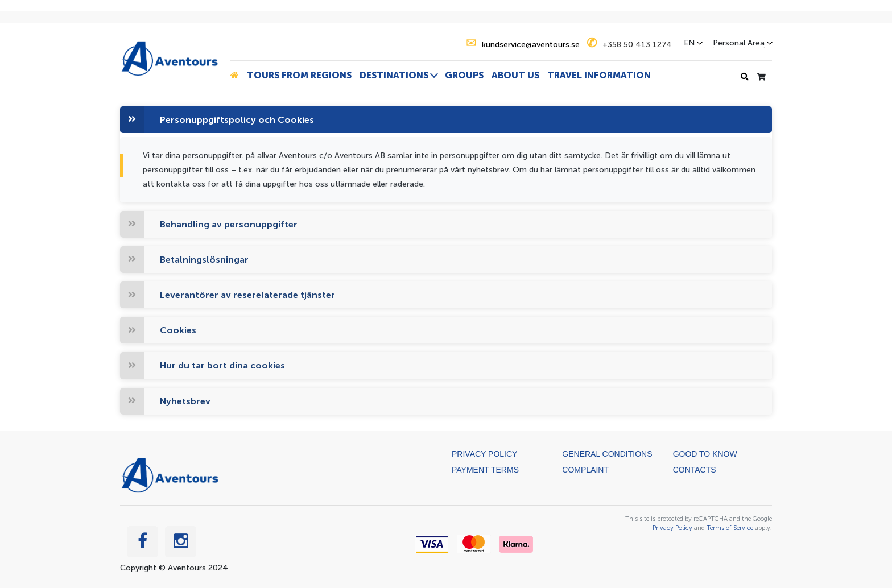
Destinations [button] (394, 75)
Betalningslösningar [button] (204, 260)
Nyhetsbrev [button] (185, 401)
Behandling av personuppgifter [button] (229, 224)
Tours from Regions (299, 75)
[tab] (446, 120)
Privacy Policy (484, 454)
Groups (464, 75)
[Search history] (745, 77)
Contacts (695, 470)
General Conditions (607, 454)
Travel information (599, 75)
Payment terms (485, 470)
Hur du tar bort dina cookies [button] (222, 365)
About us (515, 75)
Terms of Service (730, 528)
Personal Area (739, 43)
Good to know (705, 454)
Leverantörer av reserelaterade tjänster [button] (247, 295)
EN (689, 43)
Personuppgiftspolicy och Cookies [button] (237, 120)
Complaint (585, 470)
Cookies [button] (178, 330)
